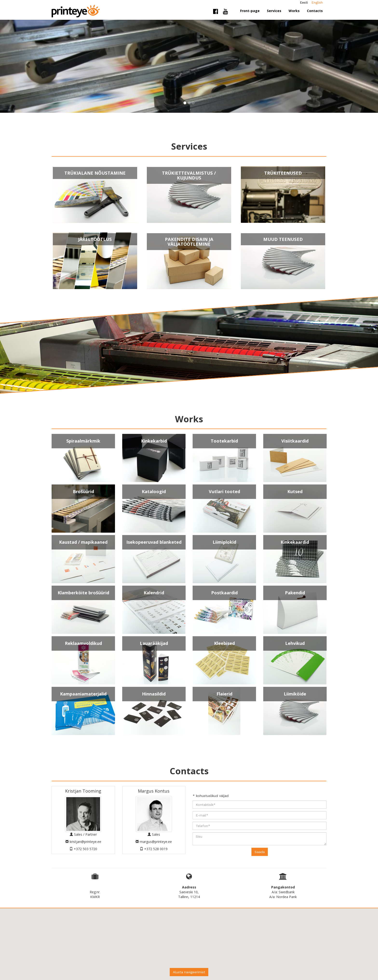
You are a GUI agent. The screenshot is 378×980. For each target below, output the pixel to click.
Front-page (250, 11)
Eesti (304, 2)
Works (294, 11)
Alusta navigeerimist (189, 972)
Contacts (315, 11)
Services (274, 11)
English (317, 2)
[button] (28, 65)
